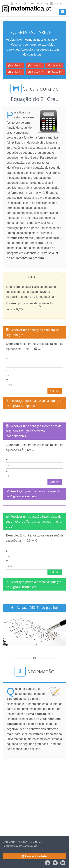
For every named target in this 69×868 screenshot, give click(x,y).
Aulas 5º (15, 65)
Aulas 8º (54, 65)
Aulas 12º (55, 72)
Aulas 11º (35, 72)
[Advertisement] (34, 797)
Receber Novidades (34, 856)
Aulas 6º (35, 65)
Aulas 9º (15, 72)
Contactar (60, 4)
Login (17, 4)
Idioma (30, 4)
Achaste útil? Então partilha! (34, 608)
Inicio (44, 4)
